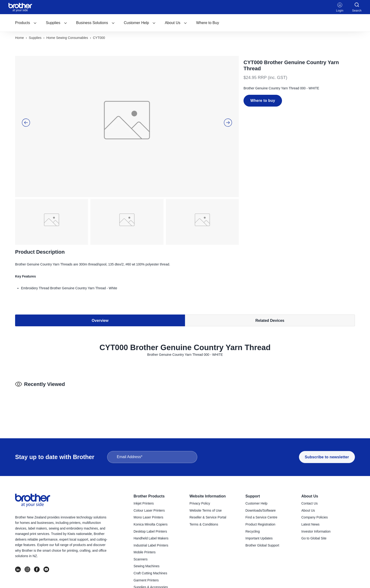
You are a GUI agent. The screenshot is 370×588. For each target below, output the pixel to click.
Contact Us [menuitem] (309, 503)
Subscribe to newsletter (327, 457)
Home (19, 38)
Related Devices (270, 321)
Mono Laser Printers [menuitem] (148, 517)
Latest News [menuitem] (310, 524)
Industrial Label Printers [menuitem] (151, 545)
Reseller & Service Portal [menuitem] (208, 517)
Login (340, 7)
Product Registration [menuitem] (260, 524)
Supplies (56, 23)
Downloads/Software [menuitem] (261, 510)
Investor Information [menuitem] (316, 531)
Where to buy (263, 101)
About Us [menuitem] (310, 496)
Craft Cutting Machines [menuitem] (150, 573)
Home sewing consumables (67, 38)
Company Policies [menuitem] (315, 517)
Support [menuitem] (253, 496)
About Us (176, 23)
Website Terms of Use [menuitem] (206, 510)
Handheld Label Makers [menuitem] (151, 538)
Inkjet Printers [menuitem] (144, 503)
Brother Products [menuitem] (149, 496)
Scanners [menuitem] (141, 559)
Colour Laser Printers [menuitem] (149, 510)
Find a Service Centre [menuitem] (261, 517)
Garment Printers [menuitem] (146, 580)
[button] (26, 123)
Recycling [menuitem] (253, 531)
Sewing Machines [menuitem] (147, 566)
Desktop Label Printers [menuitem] (150, 531)
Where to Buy (208, 23)
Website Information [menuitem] (208, 496)
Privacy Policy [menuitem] (200, 503)
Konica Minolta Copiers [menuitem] (151, 524)
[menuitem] (26, 23)
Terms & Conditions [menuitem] (204, 524)
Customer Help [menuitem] (256, 503)
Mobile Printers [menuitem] (145, 552)
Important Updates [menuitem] (259, 538)
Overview (100, 321)
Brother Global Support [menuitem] (262, 545)
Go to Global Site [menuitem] (314, 538)
